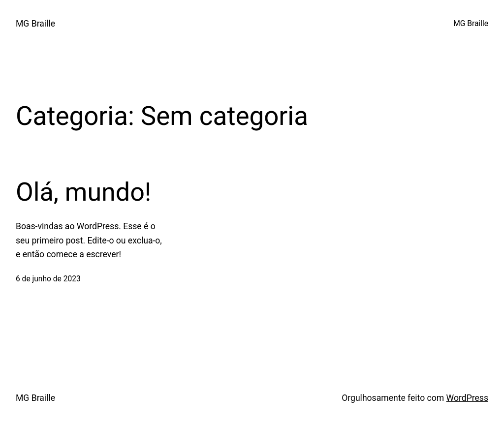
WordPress (467, 398)
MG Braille (35, 24)
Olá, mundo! (83, 192)
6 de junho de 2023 (48, 279)
